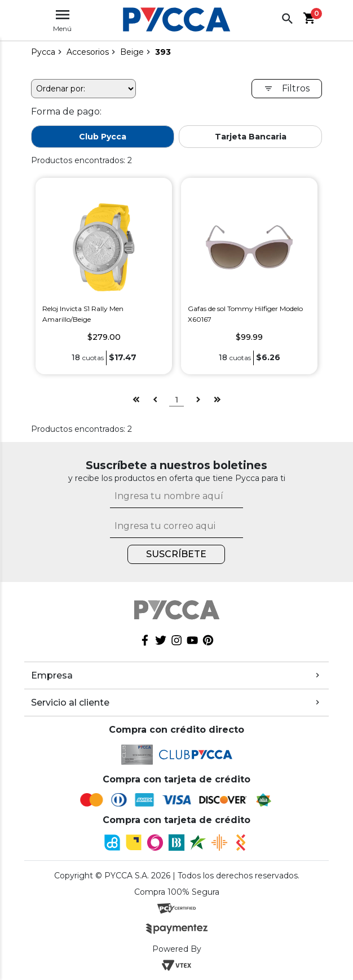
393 (163, 52)
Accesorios (88, 52)
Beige (132, 52)
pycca (43, 52)
